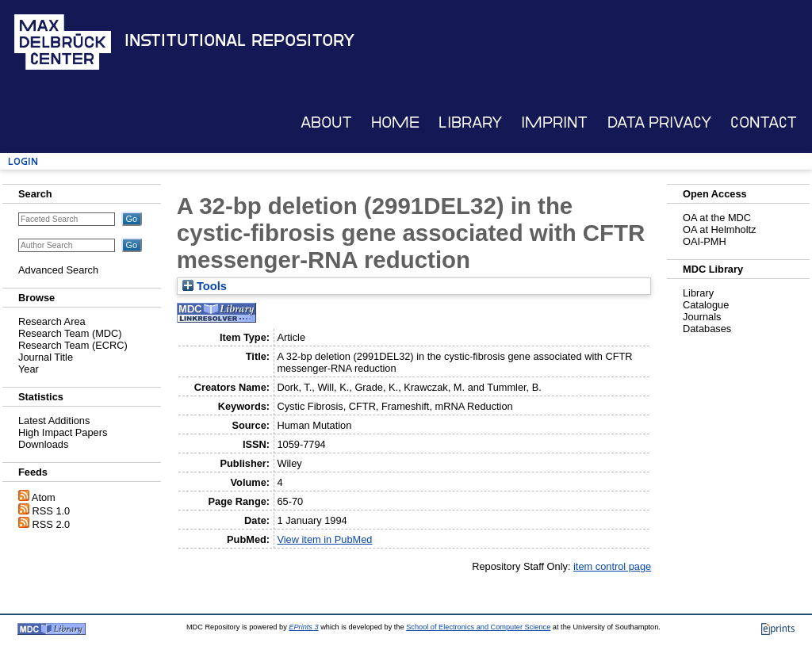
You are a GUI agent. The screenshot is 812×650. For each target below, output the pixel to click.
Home (395, 122)
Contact (764, 122)
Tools (205, 286)
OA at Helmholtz (719, 229)
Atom (44, 497)
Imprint (554, 122)
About (326, 122)
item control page (612, 566)
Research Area (52, 321)
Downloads (43, 444)
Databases (707, 329)
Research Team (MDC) (70, 333)
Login (23, 161)
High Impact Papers (63, 432)
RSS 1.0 (52, 511)
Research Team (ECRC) (73, 345)
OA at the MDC (717, 218)
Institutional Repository (239, 40)
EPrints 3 (303, 627)
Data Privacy (659, 122)
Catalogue (706, 305)
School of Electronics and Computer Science (478, 627)
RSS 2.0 (52, 524)
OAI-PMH (705, 241)
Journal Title (46, 357)
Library (470, 122)
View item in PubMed (324, 539)
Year (29, 369)
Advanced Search (58, 270)
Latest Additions (54, 421)
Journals (702, 317)
